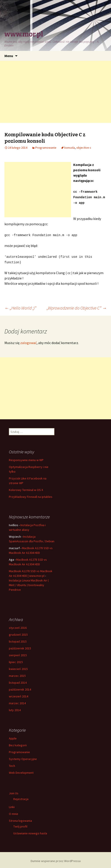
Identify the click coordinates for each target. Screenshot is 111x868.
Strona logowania (20, 819)
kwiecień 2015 (18, 667)
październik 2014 (20, 687)
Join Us (14, 791)
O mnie (14, 812)
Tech (12, 764)
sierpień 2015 (18, 653)
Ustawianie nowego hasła (30, 831)
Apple (13, 736)
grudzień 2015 (18, 633)
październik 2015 (20, 646)
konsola (70, 148)
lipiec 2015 (16, 660)
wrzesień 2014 (19, 694)
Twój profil (20, 824)
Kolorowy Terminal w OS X (26, 488)
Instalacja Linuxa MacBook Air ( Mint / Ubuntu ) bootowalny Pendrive (29, 583)
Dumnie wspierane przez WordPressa (56, 859)
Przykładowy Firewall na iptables (31, 495)
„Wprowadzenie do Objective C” (77, 306)
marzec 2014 (17, 701)
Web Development (21, 771)
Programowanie (46, 148)
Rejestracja (21, 797)
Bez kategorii (18, 743)
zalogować (28, 341)
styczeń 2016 (18, 626)
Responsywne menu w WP (26, 458)
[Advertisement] (55, 92)
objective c (84, 148)
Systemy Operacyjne (23, 757)
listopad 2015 (18, 639)
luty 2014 (15, 708)
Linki (12, 805)
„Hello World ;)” (20, 306)
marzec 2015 (17, 674)
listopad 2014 (18, 681)
